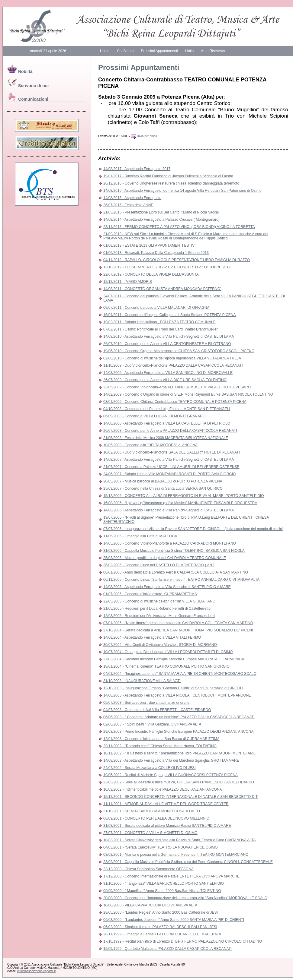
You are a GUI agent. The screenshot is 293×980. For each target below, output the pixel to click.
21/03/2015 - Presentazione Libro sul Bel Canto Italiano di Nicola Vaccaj (161, 212)
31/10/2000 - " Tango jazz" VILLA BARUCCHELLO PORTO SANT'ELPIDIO (164, 884)
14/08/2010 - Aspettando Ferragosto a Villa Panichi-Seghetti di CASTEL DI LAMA (169, 337)
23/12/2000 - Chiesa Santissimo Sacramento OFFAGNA (148, 869)
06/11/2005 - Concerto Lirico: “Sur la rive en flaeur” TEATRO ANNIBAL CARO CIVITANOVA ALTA (181, 580)
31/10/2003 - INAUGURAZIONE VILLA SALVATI (142, 681)
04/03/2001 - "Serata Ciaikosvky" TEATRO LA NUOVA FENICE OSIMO (161, 847)
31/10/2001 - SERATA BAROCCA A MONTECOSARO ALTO (152, 811)
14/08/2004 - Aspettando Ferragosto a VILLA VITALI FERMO (152, 637)
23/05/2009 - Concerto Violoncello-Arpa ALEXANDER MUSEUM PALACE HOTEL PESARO (177, 387)
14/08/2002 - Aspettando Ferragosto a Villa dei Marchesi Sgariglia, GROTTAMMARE (171, 760)
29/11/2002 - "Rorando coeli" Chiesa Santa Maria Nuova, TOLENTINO (160, 746)
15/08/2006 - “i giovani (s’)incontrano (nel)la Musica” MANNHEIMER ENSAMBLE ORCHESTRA (180, 503)
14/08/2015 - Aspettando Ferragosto (132, 198)
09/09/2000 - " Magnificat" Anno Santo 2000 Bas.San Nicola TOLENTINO (162, 891)
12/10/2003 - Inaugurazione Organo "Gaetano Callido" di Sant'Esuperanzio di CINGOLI (173, 688)
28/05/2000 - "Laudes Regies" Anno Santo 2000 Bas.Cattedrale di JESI (161, 912)
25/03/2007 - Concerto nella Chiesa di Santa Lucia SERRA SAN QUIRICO (163, 488)
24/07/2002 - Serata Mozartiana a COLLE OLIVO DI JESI (150, 768)
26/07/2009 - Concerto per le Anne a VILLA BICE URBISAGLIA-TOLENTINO (165, 380)
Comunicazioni (28, 99)
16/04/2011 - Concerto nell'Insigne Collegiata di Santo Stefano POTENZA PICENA (170, 315)
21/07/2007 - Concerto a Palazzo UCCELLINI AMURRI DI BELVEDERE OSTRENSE (171, 467)
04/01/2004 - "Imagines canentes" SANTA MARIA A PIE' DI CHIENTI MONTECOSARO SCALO (180, 674)
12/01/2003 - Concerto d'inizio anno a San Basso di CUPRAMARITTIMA (161, 739)
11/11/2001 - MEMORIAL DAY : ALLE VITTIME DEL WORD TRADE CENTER (166, 804)
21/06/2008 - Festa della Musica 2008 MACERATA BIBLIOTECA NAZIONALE (166, 438)
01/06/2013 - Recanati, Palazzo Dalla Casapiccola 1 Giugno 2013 (156, 253)
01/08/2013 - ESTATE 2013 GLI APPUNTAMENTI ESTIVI (149, 245)
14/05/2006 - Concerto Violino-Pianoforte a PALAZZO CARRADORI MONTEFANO (170, 543)
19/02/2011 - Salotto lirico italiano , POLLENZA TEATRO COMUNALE (159, 322)
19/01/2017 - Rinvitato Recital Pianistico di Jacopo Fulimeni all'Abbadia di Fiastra (168, 176)
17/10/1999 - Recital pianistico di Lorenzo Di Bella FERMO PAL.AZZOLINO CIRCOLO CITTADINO (183, 941)
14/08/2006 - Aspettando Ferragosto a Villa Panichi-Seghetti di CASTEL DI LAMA (169, 510)
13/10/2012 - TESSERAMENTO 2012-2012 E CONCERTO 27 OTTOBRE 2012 (167, 267)
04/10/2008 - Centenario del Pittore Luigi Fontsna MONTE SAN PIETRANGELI (167, 409)
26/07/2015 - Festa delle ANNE (128, 205)
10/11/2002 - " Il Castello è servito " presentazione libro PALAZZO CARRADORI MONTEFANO (179, 753)
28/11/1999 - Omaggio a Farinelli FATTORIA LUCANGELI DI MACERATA (162, 934)
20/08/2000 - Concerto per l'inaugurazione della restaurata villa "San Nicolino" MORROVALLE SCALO (185, 898)
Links (189, 51)
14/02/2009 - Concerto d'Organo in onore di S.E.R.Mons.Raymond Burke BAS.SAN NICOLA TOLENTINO (188, 394)
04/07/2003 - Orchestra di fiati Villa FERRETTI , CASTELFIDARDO (157, 710)
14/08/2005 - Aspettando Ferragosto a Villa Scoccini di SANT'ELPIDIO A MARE (167, 587)
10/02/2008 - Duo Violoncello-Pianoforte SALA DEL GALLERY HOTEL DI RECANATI (172, 452)
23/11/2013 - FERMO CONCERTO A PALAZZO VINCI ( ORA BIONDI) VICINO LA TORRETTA (179, 227)
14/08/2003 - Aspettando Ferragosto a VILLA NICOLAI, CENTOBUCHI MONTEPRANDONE (177, 695)
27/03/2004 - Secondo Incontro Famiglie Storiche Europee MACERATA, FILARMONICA (174, 659)
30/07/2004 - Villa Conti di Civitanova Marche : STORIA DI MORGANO (160, 645)
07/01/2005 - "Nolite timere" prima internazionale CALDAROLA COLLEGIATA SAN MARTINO (178, 623)
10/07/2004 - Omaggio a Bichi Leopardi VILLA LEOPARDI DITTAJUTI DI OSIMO (168, 652)
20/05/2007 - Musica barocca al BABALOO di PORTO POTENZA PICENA (163, 481)
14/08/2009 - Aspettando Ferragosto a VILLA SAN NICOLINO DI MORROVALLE (168, 373)
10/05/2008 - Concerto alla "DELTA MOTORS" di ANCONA (150, 445)
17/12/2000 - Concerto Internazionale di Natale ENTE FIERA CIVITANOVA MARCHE (171, 876)
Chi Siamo (125, 51)
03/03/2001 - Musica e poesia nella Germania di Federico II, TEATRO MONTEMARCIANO (176, 855)
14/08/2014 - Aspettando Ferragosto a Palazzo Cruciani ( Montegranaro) (161, 220)
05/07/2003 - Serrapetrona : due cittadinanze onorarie (146, 703)
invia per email (144, 136)
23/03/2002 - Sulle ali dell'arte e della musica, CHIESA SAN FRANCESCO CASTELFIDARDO (179, 782)
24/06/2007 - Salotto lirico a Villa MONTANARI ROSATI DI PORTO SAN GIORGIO (169, 474)
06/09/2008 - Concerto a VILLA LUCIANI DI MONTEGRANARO (154, 416)
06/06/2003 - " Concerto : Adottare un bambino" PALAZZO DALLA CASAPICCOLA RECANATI (179, 717)
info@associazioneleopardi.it (36, 971)
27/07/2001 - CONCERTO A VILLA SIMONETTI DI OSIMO (150, 833)
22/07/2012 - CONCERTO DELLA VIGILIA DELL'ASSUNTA (151, 274)
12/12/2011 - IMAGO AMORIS (128, 282)
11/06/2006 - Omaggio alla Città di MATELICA (140, 536)
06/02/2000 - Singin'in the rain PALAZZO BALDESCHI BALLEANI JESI (160, 927)
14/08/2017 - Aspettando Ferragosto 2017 (137, 169)
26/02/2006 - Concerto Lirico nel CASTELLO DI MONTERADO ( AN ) (159, 565)
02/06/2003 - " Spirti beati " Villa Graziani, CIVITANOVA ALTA (152, 724)
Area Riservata (213, 51)
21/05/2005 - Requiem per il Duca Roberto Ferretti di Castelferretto (157, 609)
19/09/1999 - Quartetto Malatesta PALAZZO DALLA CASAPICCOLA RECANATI (167, 949)
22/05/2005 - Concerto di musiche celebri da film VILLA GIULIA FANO (159, 601)
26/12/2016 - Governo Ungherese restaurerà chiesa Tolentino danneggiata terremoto (171, 183)
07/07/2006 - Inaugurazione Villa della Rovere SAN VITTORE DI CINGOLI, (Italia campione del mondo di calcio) (193, 529)
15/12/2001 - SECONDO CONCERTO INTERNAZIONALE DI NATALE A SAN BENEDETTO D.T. (181, 797)
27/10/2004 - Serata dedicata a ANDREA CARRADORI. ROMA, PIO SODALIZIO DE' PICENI (178, 630)
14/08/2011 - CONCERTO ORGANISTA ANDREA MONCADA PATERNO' (162, 289)
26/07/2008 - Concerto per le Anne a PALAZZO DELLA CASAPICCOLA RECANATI (170, 431)
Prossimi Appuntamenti (159, 51)
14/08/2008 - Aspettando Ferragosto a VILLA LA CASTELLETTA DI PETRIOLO (167, 423)
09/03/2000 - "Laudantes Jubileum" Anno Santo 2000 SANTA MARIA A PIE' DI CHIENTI (174, 920)
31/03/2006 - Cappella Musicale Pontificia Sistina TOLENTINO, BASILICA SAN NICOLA (174, 551)
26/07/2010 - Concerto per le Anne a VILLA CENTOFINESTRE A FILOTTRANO (167, 344)
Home (105, 51)
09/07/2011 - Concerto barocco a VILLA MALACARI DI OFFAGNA (156, 308)
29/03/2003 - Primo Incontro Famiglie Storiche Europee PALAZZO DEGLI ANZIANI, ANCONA (178, 732)
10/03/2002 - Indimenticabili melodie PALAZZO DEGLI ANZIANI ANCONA (163, 789)
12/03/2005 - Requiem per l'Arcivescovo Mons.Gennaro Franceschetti (159, 616)
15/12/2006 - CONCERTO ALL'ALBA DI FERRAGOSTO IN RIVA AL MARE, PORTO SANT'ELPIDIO (184, 496)
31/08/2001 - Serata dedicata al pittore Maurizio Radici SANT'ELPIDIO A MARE (167, 826)
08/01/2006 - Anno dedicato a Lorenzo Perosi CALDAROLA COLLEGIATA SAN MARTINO (176, 572)
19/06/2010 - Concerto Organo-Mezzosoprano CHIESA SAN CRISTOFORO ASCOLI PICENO (179, 351)
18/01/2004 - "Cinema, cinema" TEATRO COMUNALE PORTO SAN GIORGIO (166, 666)
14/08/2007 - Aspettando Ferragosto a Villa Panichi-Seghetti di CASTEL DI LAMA (169, 460)
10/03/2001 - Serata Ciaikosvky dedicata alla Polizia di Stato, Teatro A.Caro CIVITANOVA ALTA (179, 840)
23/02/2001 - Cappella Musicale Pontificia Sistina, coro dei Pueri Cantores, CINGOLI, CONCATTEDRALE (188, 862)
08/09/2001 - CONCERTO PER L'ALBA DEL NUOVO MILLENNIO (156, 818)
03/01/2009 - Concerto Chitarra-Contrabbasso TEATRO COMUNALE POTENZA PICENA (175, 402)
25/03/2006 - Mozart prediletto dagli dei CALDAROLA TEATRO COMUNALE (165, 558)
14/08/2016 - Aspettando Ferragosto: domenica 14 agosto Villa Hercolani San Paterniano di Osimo (182, 191)
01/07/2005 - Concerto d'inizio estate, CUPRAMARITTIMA (150, 594)
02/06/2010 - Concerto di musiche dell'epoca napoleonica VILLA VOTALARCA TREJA (172, 358)
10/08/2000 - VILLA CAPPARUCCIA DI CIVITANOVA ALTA (150, 905)
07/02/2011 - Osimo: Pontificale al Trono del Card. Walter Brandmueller (160, 329)
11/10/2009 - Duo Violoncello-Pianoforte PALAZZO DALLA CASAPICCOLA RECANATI (173, 365)
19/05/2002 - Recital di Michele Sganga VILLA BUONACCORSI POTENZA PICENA (171, 775)
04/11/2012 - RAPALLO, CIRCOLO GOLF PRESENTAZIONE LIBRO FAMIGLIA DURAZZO (177, 260)
